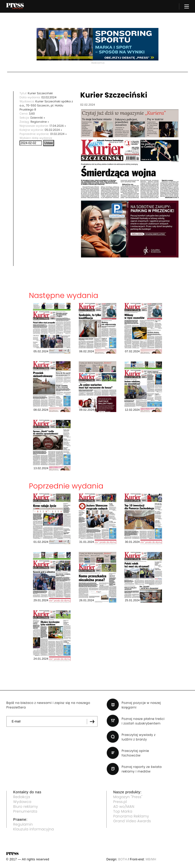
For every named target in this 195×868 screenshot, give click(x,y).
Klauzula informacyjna (34, 829)
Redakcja (22, 797)
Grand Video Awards (132, 821)
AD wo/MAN (124, 807)
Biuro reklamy (26, 807)
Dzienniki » (38, 118)
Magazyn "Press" (128, 797)
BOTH (123, 859)
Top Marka (123, 811)
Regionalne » (40, 122)
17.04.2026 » (58, 126)
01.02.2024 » (59, 134)
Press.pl (120, 802)
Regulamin (23, 824)
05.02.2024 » (53, 130)
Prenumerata (25, 811)
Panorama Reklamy (131, 816)
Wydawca (22, 802)
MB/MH (151, 859)
